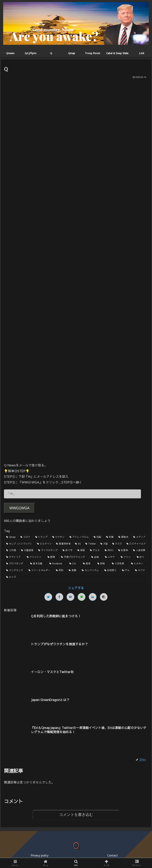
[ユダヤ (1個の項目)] (111, 557)
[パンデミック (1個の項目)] (15, 570)
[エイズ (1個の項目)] (76, 577)
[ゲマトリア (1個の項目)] (14, 557)
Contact (113, 855)
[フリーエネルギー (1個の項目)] (40, 570)
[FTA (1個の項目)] (126, 570)
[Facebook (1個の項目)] (57, 564)
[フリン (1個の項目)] (127, 557)
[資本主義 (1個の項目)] (38, 564)
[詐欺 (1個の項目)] (102, 564)
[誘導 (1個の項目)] (52, 557)
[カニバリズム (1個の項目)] (91, 570)
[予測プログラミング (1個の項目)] (74, 557)
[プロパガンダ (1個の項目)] (16, 564)
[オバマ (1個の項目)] (141, 570)
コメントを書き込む (76, 815)
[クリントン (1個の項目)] (35, 557)
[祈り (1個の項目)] (141, 557)
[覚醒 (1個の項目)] (73, 570)
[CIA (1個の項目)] (74, 564)
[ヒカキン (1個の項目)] (138, 564)
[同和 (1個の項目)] (60, 570)
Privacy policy (40, 855)
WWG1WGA (19, 508)
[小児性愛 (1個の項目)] (119, 564)
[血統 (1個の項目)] (96, 557)
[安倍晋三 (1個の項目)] (111, 570)
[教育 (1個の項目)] (88, 564)
